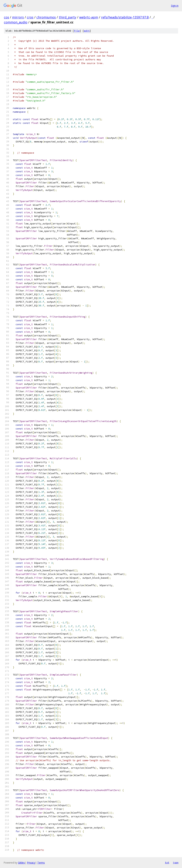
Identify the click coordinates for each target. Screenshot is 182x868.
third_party (68, 17)
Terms (41, 863)
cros (30, 17)
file (77, 31)
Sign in (175, 6)
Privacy (31, 863)
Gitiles (21, 863)
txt (167, 863)
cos (6, 17)
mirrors (18, 17)
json (176, 863)
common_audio (16, 22)
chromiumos (46, 17)
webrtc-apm (89, 17)
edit (87, 31)
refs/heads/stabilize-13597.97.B (125, 17)
